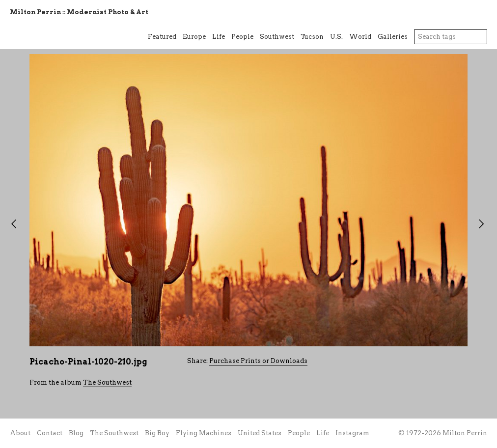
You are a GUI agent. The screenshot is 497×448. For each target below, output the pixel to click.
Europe (194, 37)
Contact (50, 433)
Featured (162, 37)
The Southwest (107, 382)
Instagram (352, 433)
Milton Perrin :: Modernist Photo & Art (79, 12)
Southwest (277, 37)
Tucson (312, 37)
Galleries (393, 37)
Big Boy (157, 433)
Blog (76, 433)
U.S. (336, 37)
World (360, 37)
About (20, 433)
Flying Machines (204, 433)
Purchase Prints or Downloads (258, 361)
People (242, 37)
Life (219, 37)
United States (260, 433)
